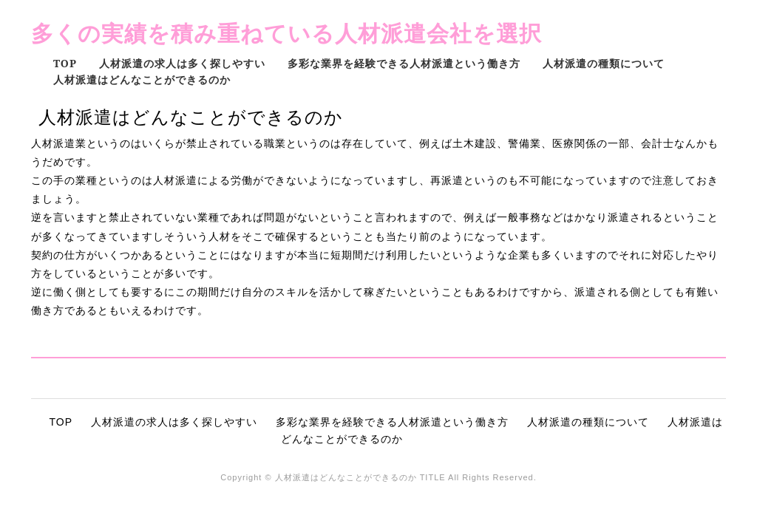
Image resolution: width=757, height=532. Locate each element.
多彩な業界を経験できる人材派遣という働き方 (404, 63)
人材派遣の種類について (604, 63)
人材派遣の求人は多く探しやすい (182, 63)
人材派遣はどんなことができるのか (142, 79)
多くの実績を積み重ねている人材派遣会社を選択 (286, 33)
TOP (65, 63)
